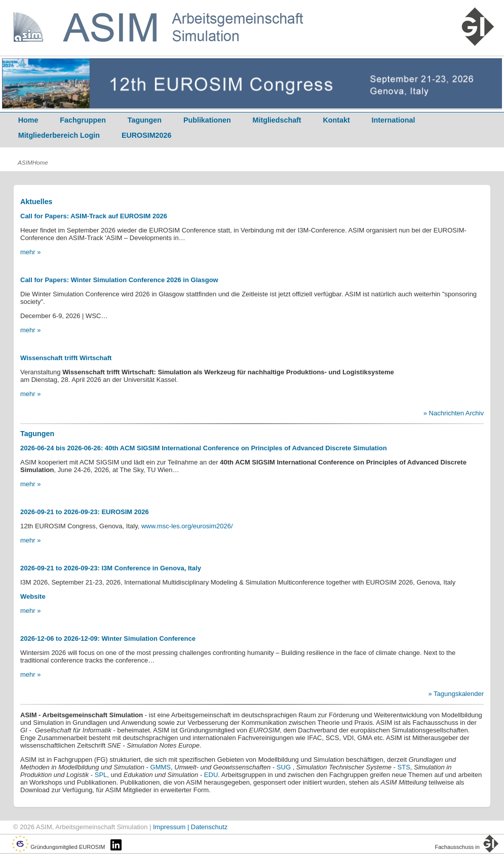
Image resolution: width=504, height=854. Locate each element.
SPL (101, 775)
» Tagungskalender (456, 694)
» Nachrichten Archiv (454, 413)
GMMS (161, 767)
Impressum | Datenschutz (190, 827)
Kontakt (337, 120)
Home (28, 120)
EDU (211, 775)
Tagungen (145, 120)
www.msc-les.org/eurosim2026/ (187, 526)
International (394, 120)
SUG (284, 767)
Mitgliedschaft (277, 120)
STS (403, 767)
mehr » (30, 252)
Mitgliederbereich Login (59, 135)
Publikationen (207, 120)
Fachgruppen (83, 120)
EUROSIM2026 (147, 135)
